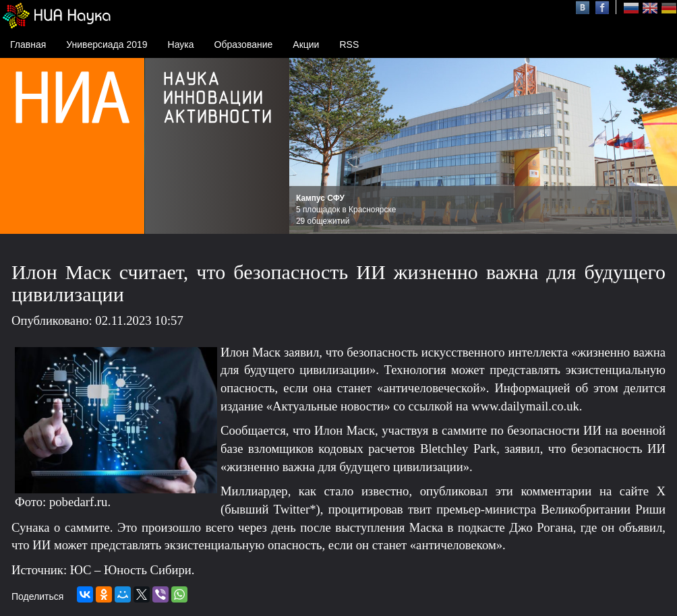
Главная (28, 44)
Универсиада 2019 (107, 44)
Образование (244, 44)
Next (659, 146)
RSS (349, 44)
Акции (306, 44)
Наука (181, 44)
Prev (307, 146)
